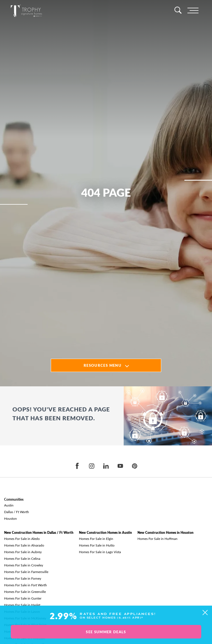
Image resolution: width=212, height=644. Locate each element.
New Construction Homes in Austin (105, 533)
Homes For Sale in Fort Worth (26, 585)
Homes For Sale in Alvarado (24, 545)
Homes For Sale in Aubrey (23, 552)
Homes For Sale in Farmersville (26, 572)
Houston (10, 518)
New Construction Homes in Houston (165, 533)
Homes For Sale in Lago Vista (100, 552)
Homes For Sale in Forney (23, 578)
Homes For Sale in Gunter (23, 598)
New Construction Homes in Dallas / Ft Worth (39, 533)
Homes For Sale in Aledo (22, 539)
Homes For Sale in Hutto (97, 545)
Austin (9, 505)
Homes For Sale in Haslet (22, 605)
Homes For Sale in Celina (22, 558)
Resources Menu (103, 365)
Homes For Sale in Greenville (25, 592)
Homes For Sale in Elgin (96, 539)
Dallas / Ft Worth (17, 512)
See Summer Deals (106, 632)
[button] (205, 613)
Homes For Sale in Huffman (157, 539)
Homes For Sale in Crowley (24, 565)
